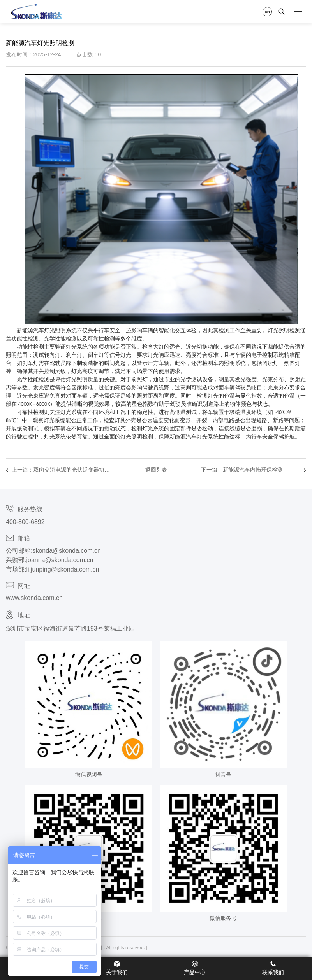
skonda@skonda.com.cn (66, 551)
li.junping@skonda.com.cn (63, 569)
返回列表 (156, 470)
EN (267, 11)
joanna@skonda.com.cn (60, 560)
